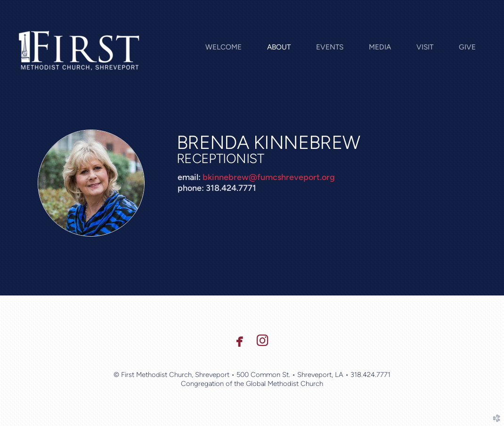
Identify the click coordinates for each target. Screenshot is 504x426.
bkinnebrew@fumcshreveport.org (269, 177)
